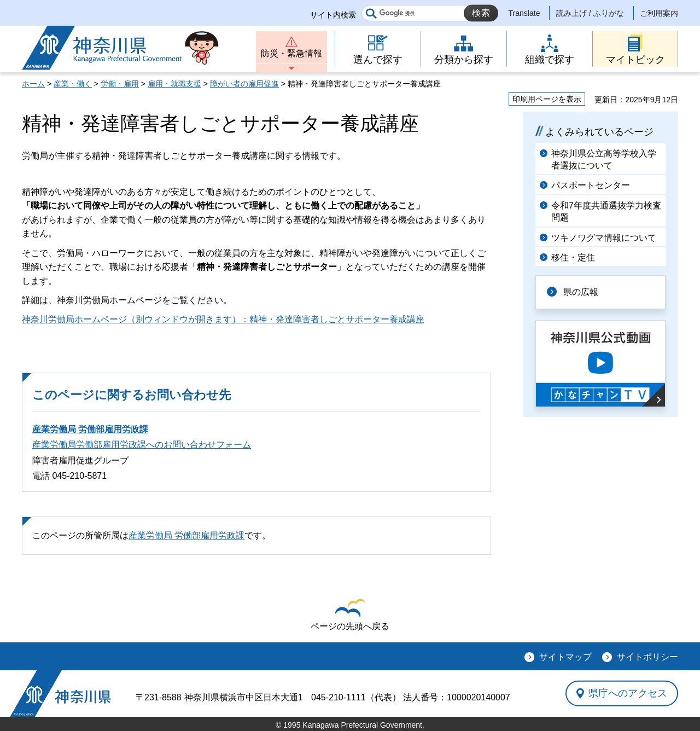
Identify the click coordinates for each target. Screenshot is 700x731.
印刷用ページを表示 (547, 99)
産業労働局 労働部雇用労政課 (90, 429)
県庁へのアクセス (628, 693)
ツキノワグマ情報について (604, 238)
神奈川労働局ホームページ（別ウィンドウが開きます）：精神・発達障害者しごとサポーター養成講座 (223, 319)
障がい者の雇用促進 (244, 84)
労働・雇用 (120, 84)
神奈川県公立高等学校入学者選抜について (604, 159)
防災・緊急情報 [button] (291, 53)
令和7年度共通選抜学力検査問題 (606, 211)
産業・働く (73, 84)
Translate (524, 13)
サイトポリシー (647, 657)
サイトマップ (565, 657)
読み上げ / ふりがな (590, 13)
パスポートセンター (591, 185)
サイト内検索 (333, 15)
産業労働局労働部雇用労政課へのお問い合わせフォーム (142, 445)
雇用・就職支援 (174, 84)
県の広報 (581, 292)
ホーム (33, 84)
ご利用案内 (659, 13)
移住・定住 (573, 257)
